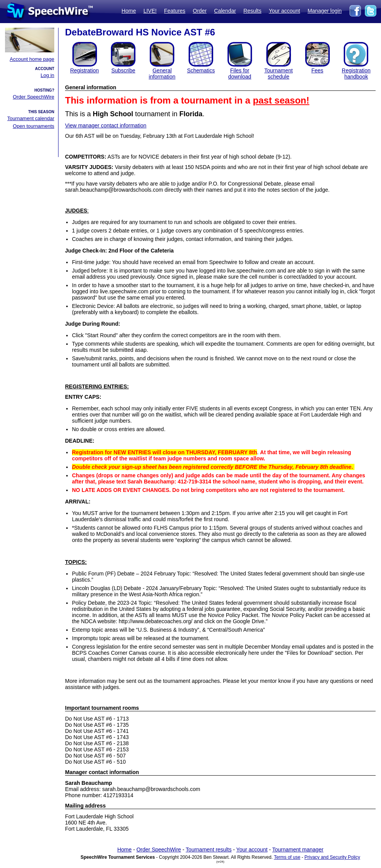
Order (200, 11)
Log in (48, 75)
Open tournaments (33, 126)
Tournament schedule (279, 74)
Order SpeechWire (33, 97)
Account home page (32, 59)
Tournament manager (298, 850)
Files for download (240, 74)
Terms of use (287, 857)
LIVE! (150, 11)
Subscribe (123, 70)
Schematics (201, 70)
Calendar (225, 11)
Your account (284, 11)
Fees (317, 70)
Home (129, 11)
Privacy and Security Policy (332, 857)
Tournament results (209, 850)
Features (175, 11)
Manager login (325, 11)
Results (253, 11)
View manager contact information (106, 125)
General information (162, 74)
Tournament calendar (31, 118)
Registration (84, 70)
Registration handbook (356, 74)
